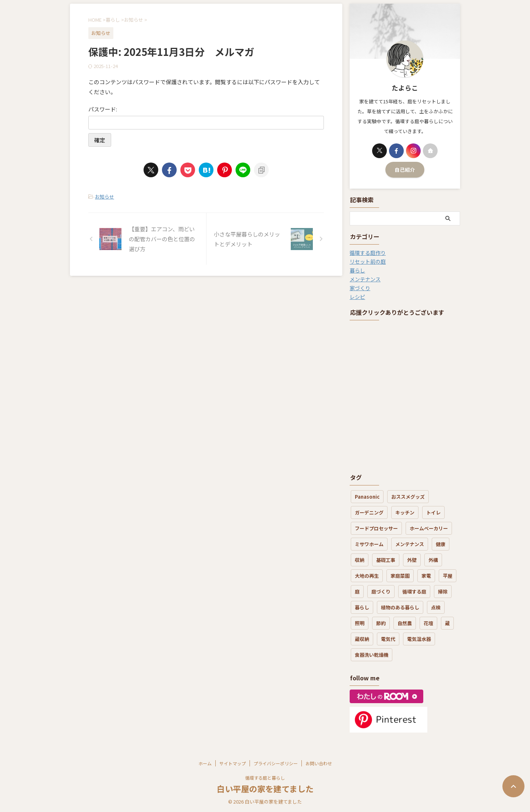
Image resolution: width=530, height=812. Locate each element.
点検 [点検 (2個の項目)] (436, 607)
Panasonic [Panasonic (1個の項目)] (367, 497)
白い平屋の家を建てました (265, 788)
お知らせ (105, 197)
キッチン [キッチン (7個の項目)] (405, 512)
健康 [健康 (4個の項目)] (441, 544)
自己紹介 (405, 170)
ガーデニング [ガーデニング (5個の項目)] (369, 512)
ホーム (205, 763)
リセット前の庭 (368, 261)
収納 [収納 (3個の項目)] (360, 560)
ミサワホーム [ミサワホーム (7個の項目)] (369, 544)
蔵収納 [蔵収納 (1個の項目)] (362, 639)
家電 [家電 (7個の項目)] (426, 576)
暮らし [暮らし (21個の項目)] (362, 607)
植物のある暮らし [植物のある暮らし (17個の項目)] (400, 607)
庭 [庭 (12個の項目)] (357, 592)
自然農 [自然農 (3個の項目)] (405, 623)
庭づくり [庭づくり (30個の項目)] (381, 592)
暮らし (357, 270)
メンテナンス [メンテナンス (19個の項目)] (410, 544)
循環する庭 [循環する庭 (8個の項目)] (414, 592)
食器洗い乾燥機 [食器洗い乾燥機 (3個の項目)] (372, 655)
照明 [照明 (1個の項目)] (360, 623)
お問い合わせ (319, 763)
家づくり (360, 288)
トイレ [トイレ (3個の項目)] (433, 512)
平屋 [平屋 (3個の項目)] (448, 576)
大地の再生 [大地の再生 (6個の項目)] (367, 576)
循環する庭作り (368, 253)
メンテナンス (365, 279)
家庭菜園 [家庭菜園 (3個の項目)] (400, 576)
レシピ (357, 297)
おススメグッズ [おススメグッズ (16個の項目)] (408, 497)
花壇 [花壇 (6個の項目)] (428, 623)
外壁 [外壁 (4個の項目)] (412, 560)
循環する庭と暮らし (265, 778)
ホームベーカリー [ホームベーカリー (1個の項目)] (429, 528)
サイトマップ (233, 763)
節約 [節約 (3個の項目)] (381, 623)
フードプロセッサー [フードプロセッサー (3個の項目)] (376, 528)
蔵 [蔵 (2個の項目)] (447, 623)
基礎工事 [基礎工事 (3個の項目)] (386, 560)
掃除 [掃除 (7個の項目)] (443, 592)
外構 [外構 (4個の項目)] (433, 560)
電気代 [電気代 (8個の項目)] (388, 639)
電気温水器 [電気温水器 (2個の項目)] (419, 639)
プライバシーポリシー (276, 763)
